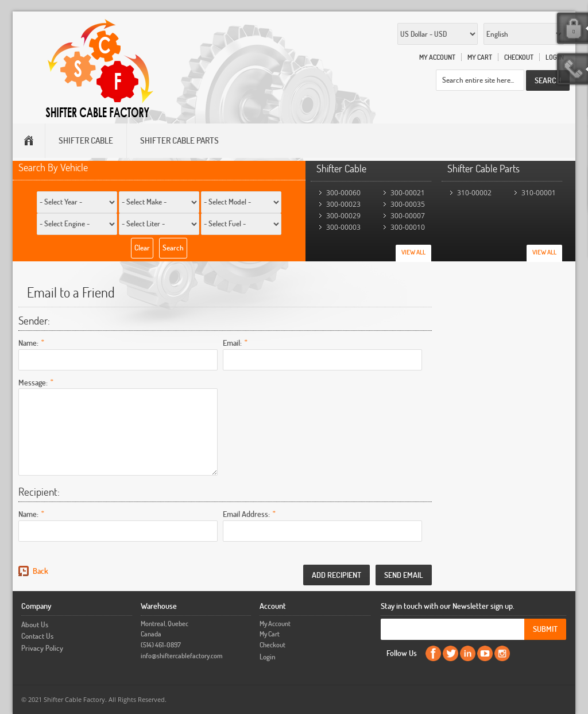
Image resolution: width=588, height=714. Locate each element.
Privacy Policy (42, 648)
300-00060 (343, 193)
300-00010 (408, 227)
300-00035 (408, 204)
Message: (33, 382)
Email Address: (246, 513)
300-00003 (343, 227)
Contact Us (37, 636)
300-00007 (408, 216)
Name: (28, 342)
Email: (232, 342)
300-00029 (343, 216)
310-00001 (539, 193)
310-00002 (474, 193)
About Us (35, 624)
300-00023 (343, 204)
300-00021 (408, 193)
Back (40, 571)
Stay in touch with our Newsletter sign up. (448, 606)
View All (413, 252)
